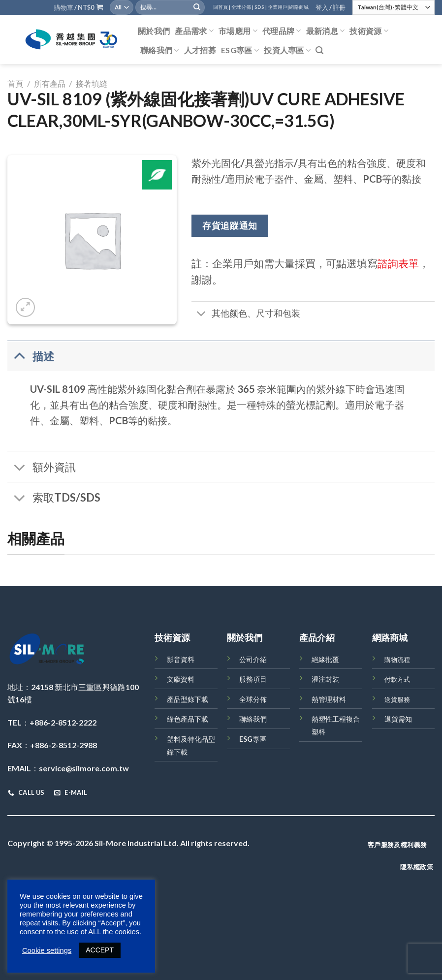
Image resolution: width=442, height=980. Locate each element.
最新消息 (326, 31)
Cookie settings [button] (47, 950)
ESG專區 (240, 50)
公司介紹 (253, 659)
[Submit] (197, 7)
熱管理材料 (329, 699)
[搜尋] (319, 50)
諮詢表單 (398, 263)
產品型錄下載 (188, 699)
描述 (31, 356)
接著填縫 (92, 83)
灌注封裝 (325, 679)
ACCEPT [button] (100, 950)
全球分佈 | (242, 7)
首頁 (15, 83)
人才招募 (200, 50)
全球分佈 (253, 699)
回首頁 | (222, 7)
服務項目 (253, 679)
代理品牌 (282, 31)
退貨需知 (398, 719)
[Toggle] (201, 315)
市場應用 (238, 31)
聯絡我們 (160, 50)
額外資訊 (42, 468)
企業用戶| (278, 7)
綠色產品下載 (188, 719)
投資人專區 (287, 50)
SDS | (261, 7)
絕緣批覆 (325, 659)
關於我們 (154, 31)
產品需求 (194, 31)
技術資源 (369, 31)
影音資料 (181, 659)
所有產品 (50, 83)
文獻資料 (181, 679)
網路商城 (299, 7)
